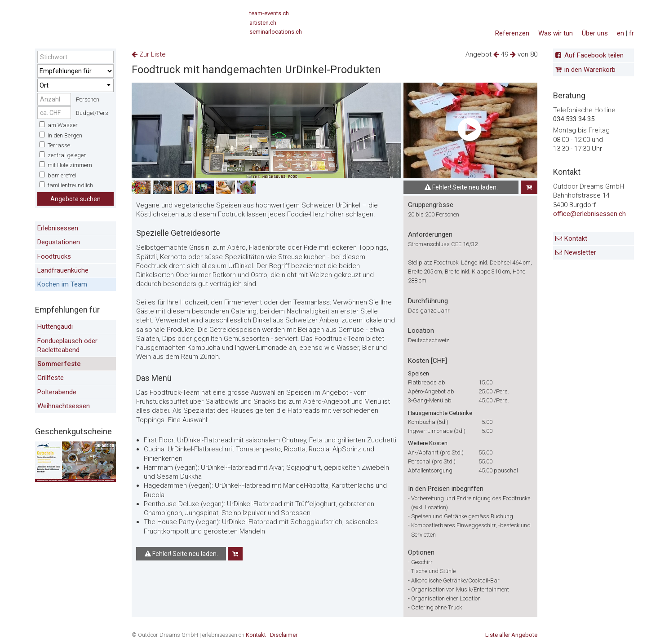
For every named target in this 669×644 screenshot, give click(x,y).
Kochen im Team (62, 284)
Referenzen (512, 33)
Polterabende (57, 392)
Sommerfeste (59, 364)
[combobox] (75, 85)
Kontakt (576, 238)
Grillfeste (51, 378)
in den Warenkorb (590, 70)
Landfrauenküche (63, 270)
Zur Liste (149, 54)
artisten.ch (263, 23)
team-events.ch (269, 13)
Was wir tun (556, 33)
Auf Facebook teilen (594, 55)
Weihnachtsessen (64, 406)
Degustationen (59, 242)
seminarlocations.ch (276, 32)
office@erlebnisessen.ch (589, 214)
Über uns (595, 33)
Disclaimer (284, 635)
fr (631, 33)
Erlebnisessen (58, 228)
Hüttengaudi (55, 326)
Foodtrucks (54, 256)
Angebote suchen (75, 199)
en (620, 33)
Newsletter (580, 252)
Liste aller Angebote (511, 635)
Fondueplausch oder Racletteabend (67, 345)
